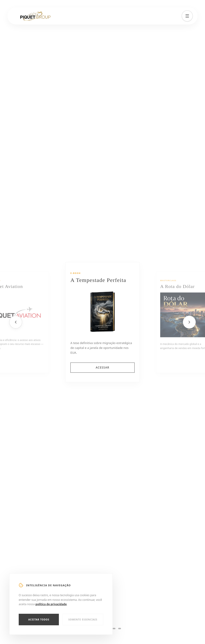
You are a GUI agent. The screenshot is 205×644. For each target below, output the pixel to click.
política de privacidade (51, 604)
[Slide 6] (120, 629)
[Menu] (187, 16)
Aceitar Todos (39, 620)
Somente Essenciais (83, 620)
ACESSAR (103, 367)
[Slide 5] (114, 629)
